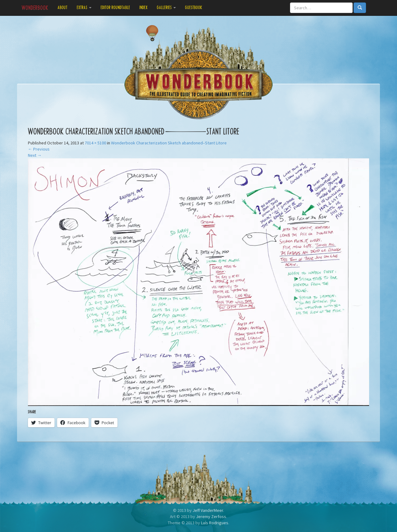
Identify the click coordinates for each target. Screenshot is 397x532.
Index (144, 8)
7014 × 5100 (95, 143)
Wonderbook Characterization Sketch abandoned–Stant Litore (169, 143)
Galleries (166, 8)
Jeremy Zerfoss (211, 517)
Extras (84, 8)
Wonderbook (35, 8)
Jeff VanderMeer (208, 510)
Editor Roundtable (116, 8)
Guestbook (194, 8)
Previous (39, 149)
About (63, 8)
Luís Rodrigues (215, 523)
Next (35, 155)
